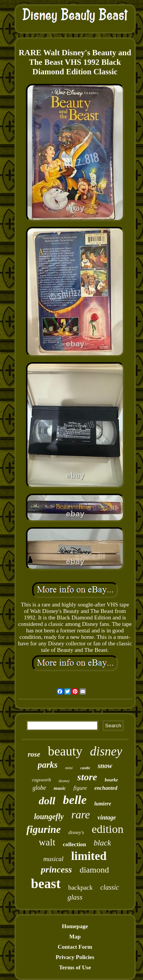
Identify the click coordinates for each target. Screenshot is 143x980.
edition (107, 829)
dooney (64, 781)
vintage (107, 817)
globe (39, 788)
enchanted (106, 788)
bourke (112, 780)
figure (80, 788)
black (102, 843)
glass (75, 897)
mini (69, 768)
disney (106, 751)
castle (85, 768)
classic (110, 887)
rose (34, 754)
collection (75, 844)
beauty (65, 751)
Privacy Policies (75, 957)
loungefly (49, 816)
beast (46, 884)
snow (105, 766)
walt (47, 842)
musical (54, 859)
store (87, 777)
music (60, 788)
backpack (80, 888)
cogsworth (42, 780)
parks (48, 765)
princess (56, 869)
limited (89, 856)
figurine (43, 829)
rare (81, 815)
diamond (94, 870)
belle (75, 800)
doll (47, 801)
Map (75, 937)
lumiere (103, 804)
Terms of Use (75, 967)
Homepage (75, 926)
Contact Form (75, 947)
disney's (76, 832)
